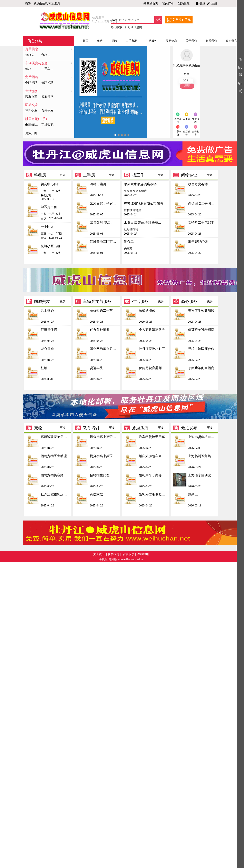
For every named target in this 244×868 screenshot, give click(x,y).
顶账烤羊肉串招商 (201, 368)
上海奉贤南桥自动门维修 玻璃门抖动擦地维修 (202, 437)
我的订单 (168, 4)
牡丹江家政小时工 (152, 349)
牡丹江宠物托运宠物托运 (55, 494)
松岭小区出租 (50, 246)
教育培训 (87, 428)
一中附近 (47, 227)
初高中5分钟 (50, 184)
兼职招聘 (47, 83)
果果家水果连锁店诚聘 (140, 184)
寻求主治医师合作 (201, 349)
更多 (63, 175)
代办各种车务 (100, 330)
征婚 (44, 368)
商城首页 (152, 4)
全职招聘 (31, 83)
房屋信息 (32, 49)
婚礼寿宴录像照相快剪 (153, 494)
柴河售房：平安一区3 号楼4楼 (104, 203)
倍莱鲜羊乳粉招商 (201, 330)
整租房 (30, 55)
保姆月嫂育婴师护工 (153, 368)
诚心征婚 (47, 349)
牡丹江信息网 (134, 27)
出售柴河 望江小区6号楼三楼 (104, 222)
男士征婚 (47, 310)
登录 (202, 4)
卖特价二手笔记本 (201, 222)
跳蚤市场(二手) (36, 119)
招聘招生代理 (100, 475)
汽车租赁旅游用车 (152, 437)
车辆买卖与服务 (37, 63)
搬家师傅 (47, 97)
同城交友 (32, 105)
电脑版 (113, 559)
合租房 (46, 55)
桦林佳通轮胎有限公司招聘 (144, 203)
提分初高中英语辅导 (104, 437)
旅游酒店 (136, 428)
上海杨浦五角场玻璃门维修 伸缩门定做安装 (202, 456)
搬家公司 (31, 97)
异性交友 (31, 111)
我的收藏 (184, 4)
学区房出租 (49, 207)
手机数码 (47, 125)
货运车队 (96, 368)
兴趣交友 (47, 111)
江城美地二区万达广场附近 (104, 242)
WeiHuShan (137, 559)
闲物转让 (185, 175)
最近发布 (185, 428)
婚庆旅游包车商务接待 (153, 456)
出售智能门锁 (198, 242)
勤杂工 (129, 242)
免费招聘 (32, 77)
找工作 (134, 175)
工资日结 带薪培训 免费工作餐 (145, 222)
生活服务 (32, 91)
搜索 (158, 20)
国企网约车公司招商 (104, 349)
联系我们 (113, 554)
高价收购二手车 (101, 310)
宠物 (34, 428)
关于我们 (99, 554)
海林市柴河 (98, 184)
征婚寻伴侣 (49, 330)
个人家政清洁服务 (152, 330)
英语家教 (96, 494)
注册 (214, 4)
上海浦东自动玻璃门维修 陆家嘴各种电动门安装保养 (202, 475)
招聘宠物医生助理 (54, 456)
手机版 (103, 559)
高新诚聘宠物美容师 (55, 437)
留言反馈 (129, 554)
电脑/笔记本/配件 (32, 125)
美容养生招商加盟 (201, 310)
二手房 (85, 175)
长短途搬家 (147, 310)
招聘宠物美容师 (52, 475)
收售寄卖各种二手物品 (202, 184)
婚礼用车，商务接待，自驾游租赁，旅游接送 (153, 475)
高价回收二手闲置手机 (202, 203)
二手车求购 (48, 69)
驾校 (28, 69)
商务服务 (185, 301)
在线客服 (143, 554)
